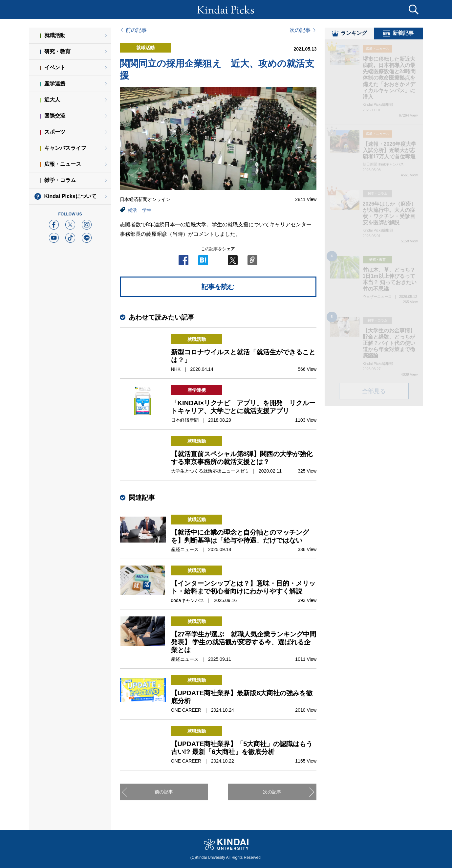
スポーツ (55, 132)
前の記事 (136, 30)
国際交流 (55, 116)
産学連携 (55, 84)
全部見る (374, 395)
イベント (55, 67)
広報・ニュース (63, 164)
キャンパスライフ (65, 148)
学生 (147, 210)
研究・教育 (57, 51)
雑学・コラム (60, 180)
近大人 (52, 100)
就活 (132, 210)
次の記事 (300, 30)
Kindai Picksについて (70, 196)
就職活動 (55, 35)
